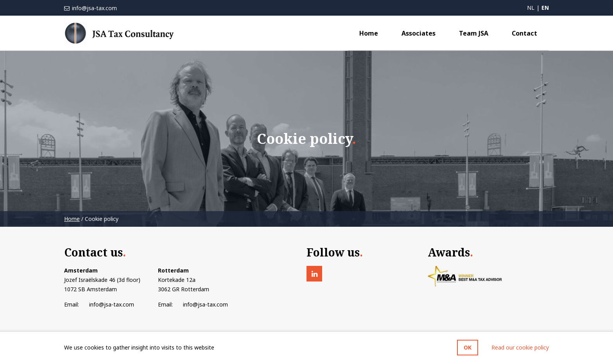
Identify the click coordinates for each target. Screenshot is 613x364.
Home (369, 33)
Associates (419, 33)
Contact (524, 33)
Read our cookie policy (520, 347)
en (545, 8)
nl (531, 8)
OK (468, 347)
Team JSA (474, 33)
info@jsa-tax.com (94, 8)
